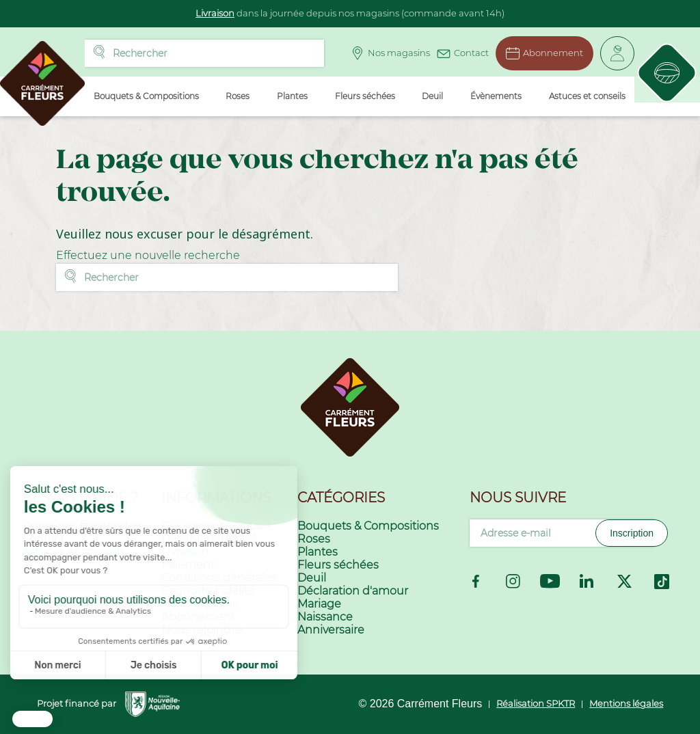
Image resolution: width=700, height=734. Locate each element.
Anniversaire (331, 630)
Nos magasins (386, 53)
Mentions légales (626, 703)
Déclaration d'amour (353, 591)
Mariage (319, 604)
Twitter (624, 581)
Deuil (312, 578)
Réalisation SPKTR (536, 703)
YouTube (550, 581)
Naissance (325, 617)
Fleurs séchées (338, 565)
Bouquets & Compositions (368, 526)
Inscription (632, 533)
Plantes (318, 552)
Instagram (513, 581)
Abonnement (540, 53)
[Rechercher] (204, 53)
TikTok (662, 582)
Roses (314, 539)
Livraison (215, 13)
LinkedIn (587, 582)
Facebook (476, 581)
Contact (459, 51)
